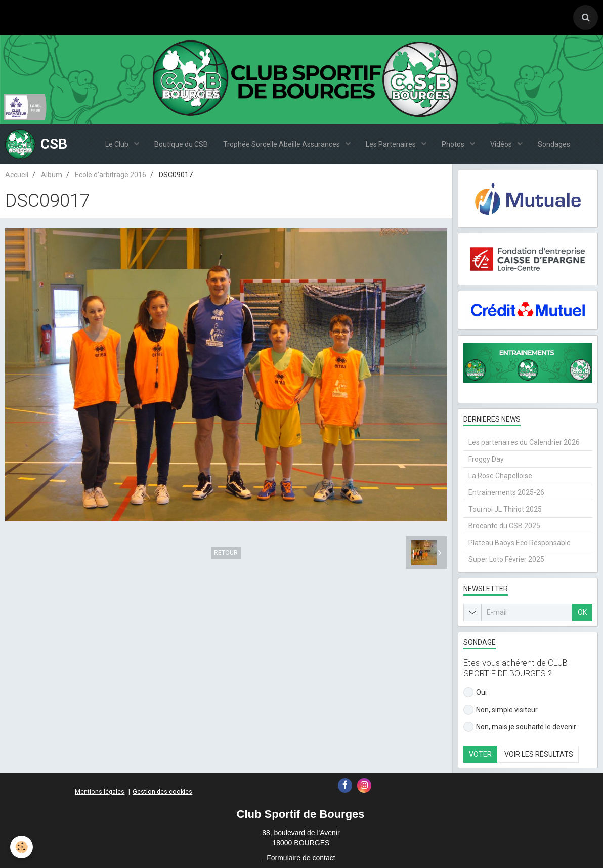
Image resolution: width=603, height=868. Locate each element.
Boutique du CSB (181, 144)
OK (582, 612)
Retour (226, 553)
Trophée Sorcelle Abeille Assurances (282, 144)
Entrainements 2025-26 (506, 492)
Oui (475, 692)
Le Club (118, 144)
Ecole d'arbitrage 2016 (111, 175)
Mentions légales (100, 791)
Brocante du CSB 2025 (504, 526)
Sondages (554, 144)
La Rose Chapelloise (500, 476)
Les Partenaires (392, 144)
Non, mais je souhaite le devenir (520, 727)
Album (52, 175)
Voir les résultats (539, 754)
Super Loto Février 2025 (506, 559)
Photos (454, 144)
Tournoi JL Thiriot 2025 (505, 509)
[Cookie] (21, 847)
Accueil (17, 175)
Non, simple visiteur (501, 710)
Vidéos (502, 144)
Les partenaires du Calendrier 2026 (524, 442)
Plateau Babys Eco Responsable (520, 543)
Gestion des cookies (162, 791)
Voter (480, 754)
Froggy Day (486, 459)
